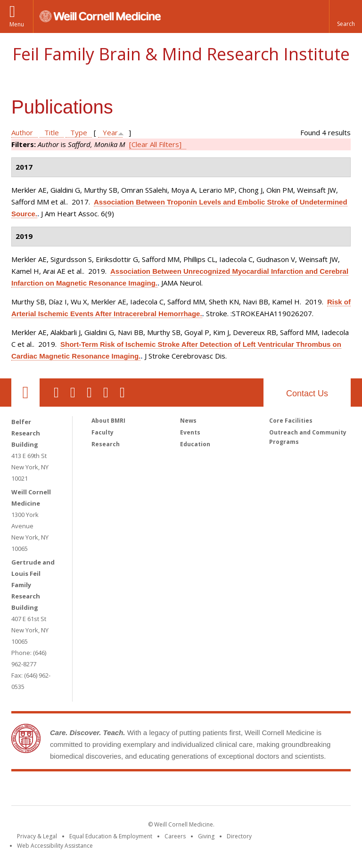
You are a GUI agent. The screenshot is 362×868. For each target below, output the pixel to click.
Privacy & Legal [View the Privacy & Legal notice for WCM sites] (37, 836)
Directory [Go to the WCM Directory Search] (239, 836)
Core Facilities (291, 421)
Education (195, 444)
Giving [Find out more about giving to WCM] (206, 836)
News (188, 421)
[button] (346, 16)
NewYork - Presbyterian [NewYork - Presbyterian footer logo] (260, 790)
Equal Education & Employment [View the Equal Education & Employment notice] (111, 836)
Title (52, 132)
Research (106, 444)
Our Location (25, 393)
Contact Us (307, 393)
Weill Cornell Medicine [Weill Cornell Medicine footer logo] (112, 790)
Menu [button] (17, 24)
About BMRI (108, 421)
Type (79, 132)
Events (190, 432)
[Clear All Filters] (155, 144)
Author (22, 132)
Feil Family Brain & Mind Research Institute (181, 54)
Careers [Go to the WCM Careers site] (175, 836)
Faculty (103, 432)
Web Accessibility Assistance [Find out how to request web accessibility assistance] (55, 846)
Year (110, 132)
